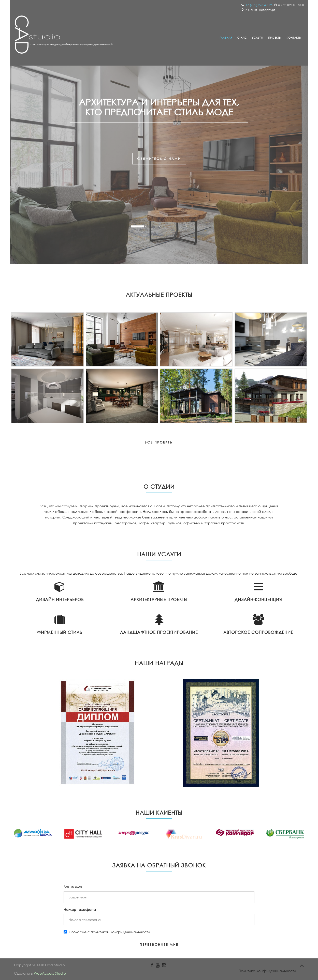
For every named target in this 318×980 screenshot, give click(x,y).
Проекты (275, 38)
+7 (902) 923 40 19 (259, 5)
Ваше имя (73, 887)
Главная (226, 38)
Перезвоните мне (159, 945)
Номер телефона (80, 909)
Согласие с (107, 932)
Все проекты (159, 442)
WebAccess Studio (50, 973)
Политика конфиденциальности (267, 971)
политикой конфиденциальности (120, 932)
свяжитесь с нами (159, 159)
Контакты (294, 38)
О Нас (242, 38)
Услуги (257, 38)
